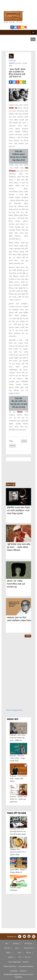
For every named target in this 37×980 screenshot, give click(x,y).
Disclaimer (14, 971)
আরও (28, 636)
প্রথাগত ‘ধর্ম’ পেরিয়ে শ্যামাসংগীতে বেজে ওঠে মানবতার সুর (16, 584)
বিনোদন (7, 948)
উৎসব (29, 953)
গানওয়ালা (24, 441)
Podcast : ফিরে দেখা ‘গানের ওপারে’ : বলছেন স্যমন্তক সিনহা (17, 758)
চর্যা (6, 944)
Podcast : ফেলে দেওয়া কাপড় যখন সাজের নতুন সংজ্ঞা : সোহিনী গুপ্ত (18, 738)
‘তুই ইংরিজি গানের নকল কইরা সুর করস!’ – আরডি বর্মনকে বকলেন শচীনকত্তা (19, 547)
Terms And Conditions (26, 966)
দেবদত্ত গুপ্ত (12, 61)
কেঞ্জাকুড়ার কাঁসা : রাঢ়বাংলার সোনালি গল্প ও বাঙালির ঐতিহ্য (18, 852)
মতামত (11, 957)
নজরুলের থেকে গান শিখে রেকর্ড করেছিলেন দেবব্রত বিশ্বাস (19, 619)
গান (20, 957)
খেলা (19, 953)
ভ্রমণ (17, 948)
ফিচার (8, 953)
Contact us (23, 971)
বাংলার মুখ (28, 944)
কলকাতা (16, 944)
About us (26, 962)
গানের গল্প (12, 446)
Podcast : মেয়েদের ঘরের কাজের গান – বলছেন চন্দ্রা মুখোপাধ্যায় (18, 799)
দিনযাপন (28, 957)
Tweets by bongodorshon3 (14, 710)
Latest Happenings (14, 962)
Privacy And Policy (10, 966)
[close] (33, 39)
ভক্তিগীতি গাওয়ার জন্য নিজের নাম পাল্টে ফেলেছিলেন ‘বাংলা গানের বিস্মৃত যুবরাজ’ (18, 511)
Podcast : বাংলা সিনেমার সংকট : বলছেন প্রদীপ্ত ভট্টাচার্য (18, 779)
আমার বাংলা (28, 948)
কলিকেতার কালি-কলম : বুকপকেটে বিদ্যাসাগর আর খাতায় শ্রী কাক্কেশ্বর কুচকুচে (18, 832)
